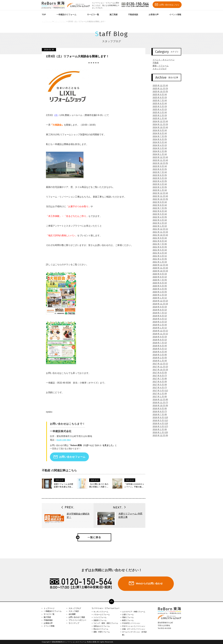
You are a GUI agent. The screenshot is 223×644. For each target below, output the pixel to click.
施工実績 (113, 15)
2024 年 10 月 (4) (159, 127)
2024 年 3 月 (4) (159, 148)
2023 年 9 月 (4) (159, 166)
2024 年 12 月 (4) (159, 121)
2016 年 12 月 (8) (159, 399)
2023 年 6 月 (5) (159, 175)
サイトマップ (74, 623)
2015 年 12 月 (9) (159, 435)
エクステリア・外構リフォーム (134, 612)
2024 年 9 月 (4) (159, 130)
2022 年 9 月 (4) (159, 202)
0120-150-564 (64, 440)
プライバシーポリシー (77, 620)
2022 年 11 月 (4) (159, 196)
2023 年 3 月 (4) (159, 184)
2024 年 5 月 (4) (159, 142)
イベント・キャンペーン (162, 60)
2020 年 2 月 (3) (159, 295)
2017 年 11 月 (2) (159, 367)
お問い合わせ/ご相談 (77, 617)
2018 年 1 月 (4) (159, 361)
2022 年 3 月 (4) (159, 220)
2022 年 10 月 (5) (159, 199)
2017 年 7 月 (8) (159, 379)
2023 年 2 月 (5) (159, 187)
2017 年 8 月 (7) (159, 376)
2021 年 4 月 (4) (159, 253)
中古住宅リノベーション (131, 623)
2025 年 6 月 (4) (159, 103)
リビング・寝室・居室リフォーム (106, 623)
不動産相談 (133, 15)
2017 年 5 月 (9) (159, 385)
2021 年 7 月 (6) (159, 244)
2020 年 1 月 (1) (159, 298)
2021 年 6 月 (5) (159, 247)
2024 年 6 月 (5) (159, 139)
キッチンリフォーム (101, 612)
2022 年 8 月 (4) (159, 205)
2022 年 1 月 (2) (159, 226)
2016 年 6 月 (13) (159, 417)
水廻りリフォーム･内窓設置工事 (130, 515)
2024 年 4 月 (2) (159, 145)
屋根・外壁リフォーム (102, 632)
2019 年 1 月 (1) (159, 328)
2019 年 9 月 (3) (159, 307)
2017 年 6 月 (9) (159, 382)
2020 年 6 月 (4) (159, 283)
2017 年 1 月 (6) (159, 396)
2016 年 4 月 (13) (159, 423)
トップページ (47, 22)
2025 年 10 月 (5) (159, 91)
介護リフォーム (128, 615)
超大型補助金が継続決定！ (78, 515)
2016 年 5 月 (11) (159, 420)
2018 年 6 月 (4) (159, 346)
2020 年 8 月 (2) (159, 277)
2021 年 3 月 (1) (159, 256)
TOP (44, 15)
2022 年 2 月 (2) (159, 223)
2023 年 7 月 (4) (159, 172)
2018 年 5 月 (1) (159, 349)
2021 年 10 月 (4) (159, 235)
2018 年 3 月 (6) (159, 355)
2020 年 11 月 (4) (159, 268)
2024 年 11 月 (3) (159, 124)
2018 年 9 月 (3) (159, 337)
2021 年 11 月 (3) (159, 232)
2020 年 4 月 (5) (159, 289)
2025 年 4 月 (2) (159, 109)
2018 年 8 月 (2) (159, 340)
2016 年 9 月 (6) (159, 408)
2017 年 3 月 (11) (159, 391)
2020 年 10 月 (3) (159, 271)
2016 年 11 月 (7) (159, 402)
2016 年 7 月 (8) (159, 414)
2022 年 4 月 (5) (159, 217)
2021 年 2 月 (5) (159, 259)
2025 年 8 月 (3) (159, 97)
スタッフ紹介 (74, 611)
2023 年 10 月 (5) (159, 163)
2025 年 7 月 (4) (159, 100)
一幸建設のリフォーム (66, 15)
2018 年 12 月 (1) (159, 331)
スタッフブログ (60, 22)
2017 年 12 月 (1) (159, 364)
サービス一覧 (93, 15)
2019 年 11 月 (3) (159, 304)
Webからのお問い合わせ (149, 584)
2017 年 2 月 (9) (159, 393)
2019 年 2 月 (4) (159, 325)
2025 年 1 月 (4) (159, 118)
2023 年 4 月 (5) (159, 181)
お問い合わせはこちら (167, 5)
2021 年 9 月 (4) (159, 238)
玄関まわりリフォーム (102, 626)
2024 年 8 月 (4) (159, 133)
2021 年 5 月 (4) (159, 250)
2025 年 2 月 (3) (159, 115)
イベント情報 (175, 15)
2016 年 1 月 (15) (159, 432)
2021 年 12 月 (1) (159, 229)
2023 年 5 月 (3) (159, 178)
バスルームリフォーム (102, 615)
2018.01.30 (49, 50)
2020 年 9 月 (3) (159, 274)
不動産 (154, 63)
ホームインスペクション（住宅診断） (134, 633)
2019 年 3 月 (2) (159, 322)
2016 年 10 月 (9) (159, 405)
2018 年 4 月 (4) (159, 352)
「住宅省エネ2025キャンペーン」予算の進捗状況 (134, 487)
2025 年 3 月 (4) (159, 112)
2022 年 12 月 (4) (159, 193)
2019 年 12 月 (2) (159, 301)
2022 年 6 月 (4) (159, 211)
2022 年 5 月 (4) (159, 214)
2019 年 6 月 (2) (159, 316)
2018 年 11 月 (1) (159, 334)
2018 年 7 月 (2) (159, 343)
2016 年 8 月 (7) (159, 411)
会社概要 (72, 614)
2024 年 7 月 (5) (159, 136)
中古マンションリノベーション (134, 626)
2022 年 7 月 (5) (159, 208)
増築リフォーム (128, 617)
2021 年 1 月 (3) (159, 262)
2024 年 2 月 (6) (159, 151)
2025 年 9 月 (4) (159, 94)
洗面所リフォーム (100, 620)
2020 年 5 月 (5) (159, 286)
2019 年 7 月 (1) (159, 313)
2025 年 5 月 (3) (159, 106)
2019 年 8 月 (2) (159, 310)
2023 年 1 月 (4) (159, 190)
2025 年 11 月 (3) (159, 88)
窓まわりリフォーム (101, 629)
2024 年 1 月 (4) (159, 154)
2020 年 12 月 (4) (159, 265)
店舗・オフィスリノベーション (134, 629)
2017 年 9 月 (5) (159, 373)
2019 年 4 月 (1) (159, 319)
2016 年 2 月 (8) (159, 429)
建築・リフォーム (159, 66)
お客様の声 (154, 15)
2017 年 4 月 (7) (159, 388)
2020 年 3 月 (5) (159, 292)
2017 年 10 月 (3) (159, 370)
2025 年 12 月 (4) (159, 85)
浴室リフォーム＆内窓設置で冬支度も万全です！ (64, 487)
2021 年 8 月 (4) (159, 241)
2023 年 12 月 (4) (159, 157)
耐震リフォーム (128, 620)
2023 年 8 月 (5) (159, 169)
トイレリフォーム (100, 617)
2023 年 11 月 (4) (159, 160)
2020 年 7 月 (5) (159, 280)
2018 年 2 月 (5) (159, 358)
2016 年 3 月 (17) (159, 426)
